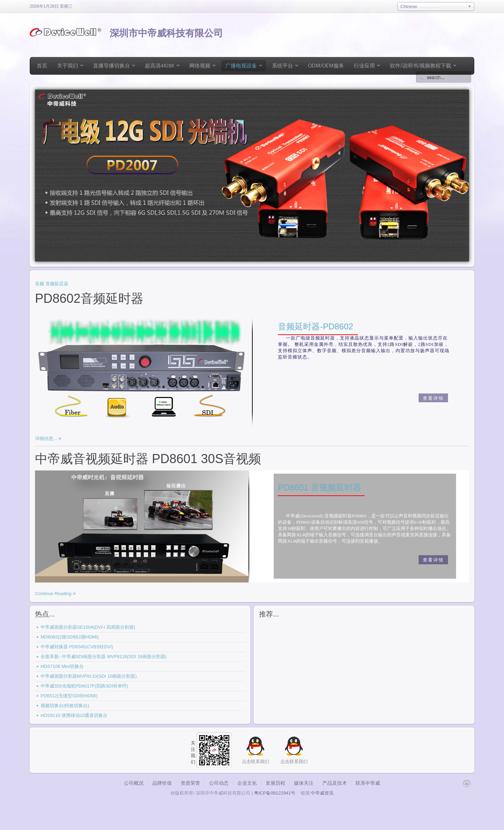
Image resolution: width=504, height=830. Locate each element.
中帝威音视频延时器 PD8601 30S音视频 (148, 459)
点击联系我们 (294, 762)
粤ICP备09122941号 (275, 793)
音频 (40, 284)
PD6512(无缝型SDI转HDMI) (69, 696)
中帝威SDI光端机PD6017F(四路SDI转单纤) (84, 686)
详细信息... (47, 438)
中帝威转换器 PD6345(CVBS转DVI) (77, 647)
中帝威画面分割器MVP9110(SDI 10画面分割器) (89, 676)
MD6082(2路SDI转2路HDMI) (70, 637)
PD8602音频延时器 (89, 298)
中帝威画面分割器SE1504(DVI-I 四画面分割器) (88, 627)
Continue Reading (54, 594)
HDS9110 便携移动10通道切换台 (74, 715)
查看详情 (433, 398)
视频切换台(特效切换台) (65, 706)
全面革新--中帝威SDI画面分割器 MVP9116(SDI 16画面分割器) (104, 657)
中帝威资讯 (322, 793)
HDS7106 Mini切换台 (62, 666)
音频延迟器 (57, 284)
